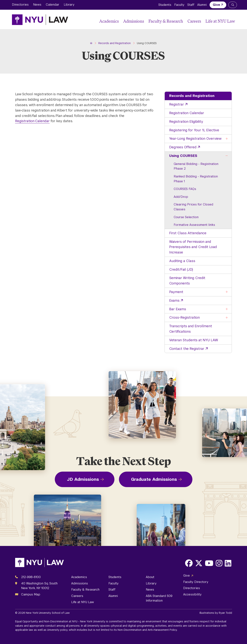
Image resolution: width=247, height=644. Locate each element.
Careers (194, 21)
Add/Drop (181, 197)
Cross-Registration (184, 317)
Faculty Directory (196, 582)
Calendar (53, 5)
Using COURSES (183, 156)
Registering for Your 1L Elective (194, 130)
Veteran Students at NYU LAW (194, 340)
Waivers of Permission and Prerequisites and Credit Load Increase (193, 247)
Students (165, 5)
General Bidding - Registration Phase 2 (196, 166)
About (150, 577)
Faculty (179, 5)
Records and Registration (192, 96)
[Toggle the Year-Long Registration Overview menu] (227, 139)
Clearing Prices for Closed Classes (193, 207)
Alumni (202, 5)
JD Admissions (83, 479)
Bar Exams (178, 309)
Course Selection (186, 217)
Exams (174, 300)
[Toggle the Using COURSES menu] (227, 156)
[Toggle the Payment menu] (227, 292)
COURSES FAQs (185, 189)
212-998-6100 (31, 577)
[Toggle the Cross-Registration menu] (227, 318)
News (37, 5)
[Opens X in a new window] (199, 563)
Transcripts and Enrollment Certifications (191, 329)
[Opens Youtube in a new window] (209, 563)
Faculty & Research (166, 21)
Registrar (177, 104)
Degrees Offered (183, 147)
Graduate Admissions (154, 479)
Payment (176, 292)
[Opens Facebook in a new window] (189, 563)
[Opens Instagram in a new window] (219, 563)
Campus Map (31, 594)
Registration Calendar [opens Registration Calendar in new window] (32, 121)
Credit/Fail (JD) (181, 269)
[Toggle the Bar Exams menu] (227, 309)
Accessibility (192, 594)
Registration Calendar (187, 113)
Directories (20, 5)
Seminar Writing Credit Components (187, 281)
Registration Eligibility (186, 121)
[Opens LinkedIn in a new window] (228, 563)
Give (216, 5)
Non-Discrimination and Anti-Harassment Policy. (148, 630)
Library (69, 5)
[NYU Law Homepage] (40, 20)
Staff (191, 5)
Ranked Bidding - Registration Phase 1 (196, 179)
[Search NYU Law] (233, 5)
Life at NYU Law (220, 21)
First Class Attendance (188, 233)
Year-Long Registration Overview (195, 138)
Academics (109, 21)
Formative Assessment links (194, 225)
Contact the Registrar (187, 349)
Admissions (134, 21)
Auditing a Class (182, 261)
